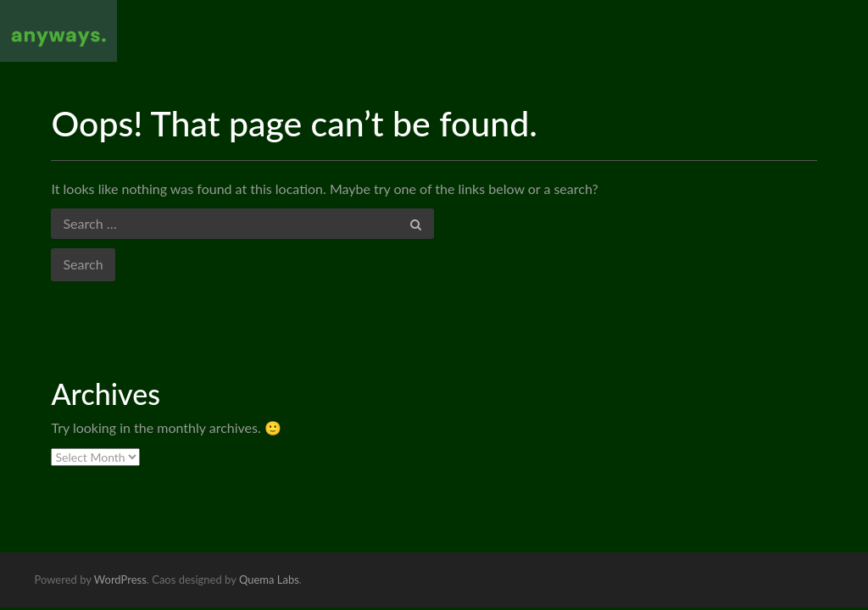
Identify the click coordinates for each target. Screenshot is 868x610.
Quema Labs (269, 579)
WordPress (120, 579)
